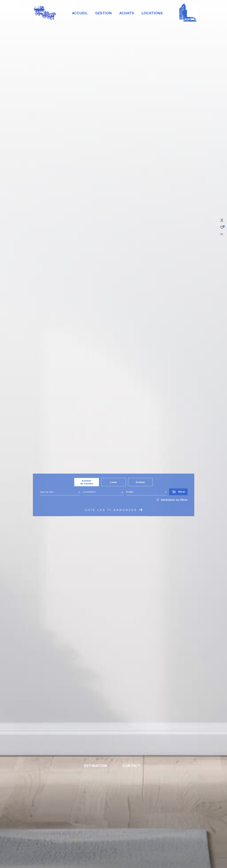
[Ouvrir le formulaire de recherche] (178, 492)
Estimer (140, 482)
